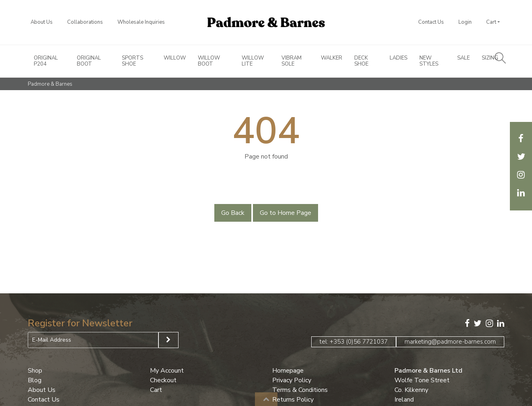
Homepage (288, 371)
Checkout (163, 380)
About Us (42, 22)
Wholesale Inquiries (141, 22)
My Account (167, 371)
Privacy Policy (292, 380)
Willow (175, 58)
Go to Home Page (286, 213)
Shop (35, 371)
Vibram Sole (292, 61)
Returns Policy (293, 400)
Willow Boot (209, 61)
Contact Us (431, 22)
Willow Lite (253, 61)
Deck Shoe (361, 61)
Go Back (233, 213)
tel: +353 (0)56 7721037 (354, 342)
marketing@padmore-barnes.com (450, 342)
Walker (332, 58)
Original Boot (89, 61)
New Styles (429, 61)
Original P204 (46, 61)
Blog (35, 380)
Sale (463, 58)
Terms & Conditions (300, 390)
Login (465, 22)
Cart (491, 22)
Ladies (398, 58)
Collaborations (85, 22)
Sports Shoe (132, 61)
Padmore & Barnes (50, 84)
